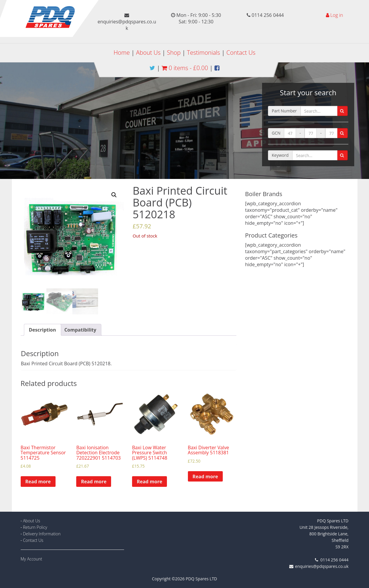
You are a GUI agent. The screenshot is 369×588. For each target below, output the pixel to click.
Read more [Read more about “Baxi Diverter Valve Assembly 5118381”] (205, 476)
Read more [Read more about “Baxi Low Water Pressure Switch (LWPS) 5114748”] (149, 482)
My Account (31, 559)
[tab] (43, 330)
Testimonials (204, 52)
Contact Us (241, 52)
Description (43, 330)
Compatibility (80, 330)
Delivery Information (42, 534)
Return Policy (35, 527)
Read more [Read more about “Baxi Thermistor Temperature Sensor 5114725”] (38, 482)
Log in (337, 15)
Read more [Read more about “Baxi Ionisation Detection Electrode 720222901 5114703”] (94, 482)
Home (122, 52)
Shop (174, 52)
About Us (148, 52)
